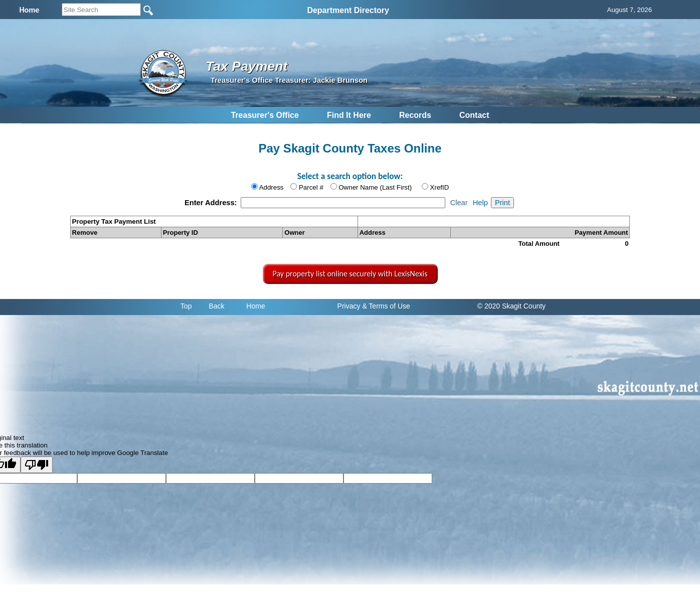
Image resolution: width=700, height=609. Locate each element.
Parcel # (311, 187)
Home (255, 306)
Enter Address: (212, 203)
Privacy (349, 306)
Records (415, 115)
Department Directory (348, 10)
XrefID (440, 187)
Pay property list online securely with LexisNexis (350, 274)
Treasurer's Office (265, 115)
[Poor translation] (37, 465)
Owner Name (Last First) (375, 187)
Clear (459, 203)
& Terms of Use (386, 306)
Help (480, 203)
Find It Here (349, 115)
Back (216, 306)
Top (186, 306)
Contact (474, 115)
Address (272, 187)
